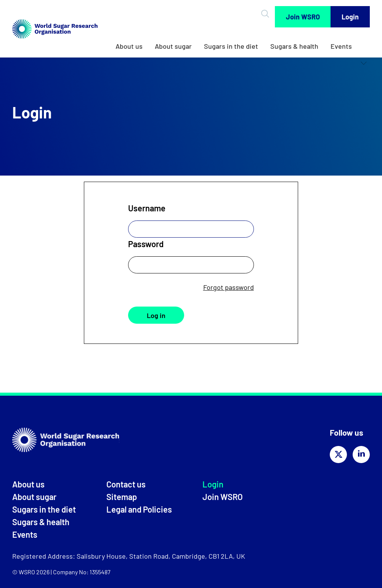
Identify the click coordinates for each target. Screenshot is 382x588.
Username (147, 208)
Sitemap (122, 497)
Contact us (126, 484)
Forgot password (229, 287)
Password (146, 244)
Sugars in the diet (231, 46)
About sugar (173, 46)
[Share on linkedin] (361, 455)
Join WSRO (303, 17)
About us (129, 46)
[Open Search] (266, 14)
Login (350, 17)
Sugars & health (294, 46)
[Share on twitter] (338, 455)
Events (341, 46)
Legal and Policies (139, 509)
